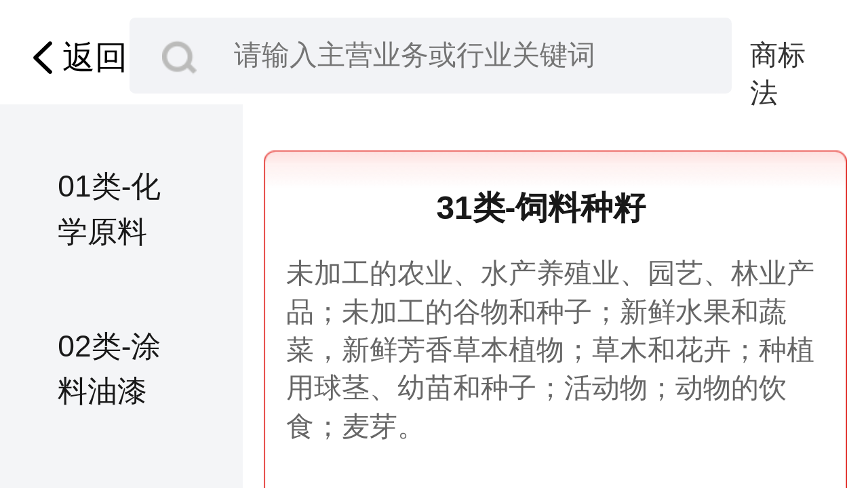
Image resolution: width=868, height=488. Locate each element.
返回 (75, 58)
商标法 (778, 57)
